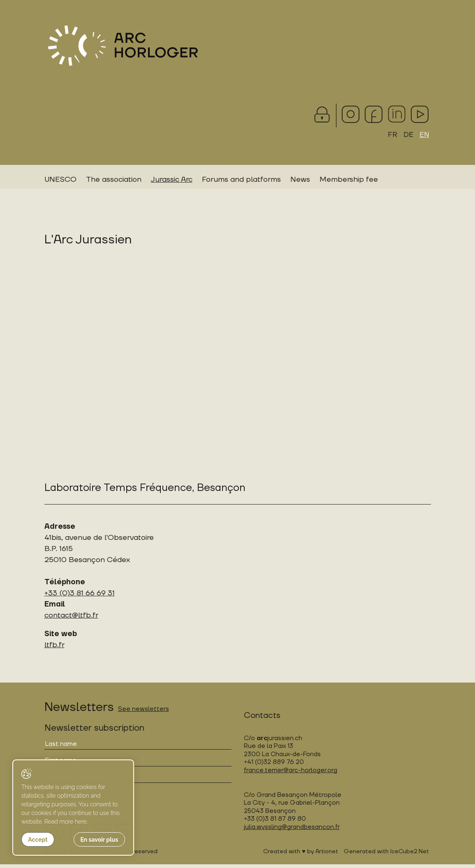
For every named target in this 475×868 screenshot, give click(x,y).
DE (408, 135)
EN (424, 135)
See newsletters (144, 713)
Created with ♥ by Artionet (300, 855)
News (300, 180)
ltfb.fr (54, 649)
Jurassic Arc (172, 180)
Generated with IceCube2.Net (386, 855)
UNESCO (60, 180)
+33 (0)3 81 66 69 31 (80, 597)
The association (114, 180)
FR (392, 135)
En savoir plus (93, 840)
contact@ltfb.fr (71, 619)
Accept (38, 840)
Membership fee (349, 180)
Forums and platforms (241, 180)
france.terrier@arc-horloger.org (291, 774)
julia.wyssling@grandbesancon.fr (292, 831)
